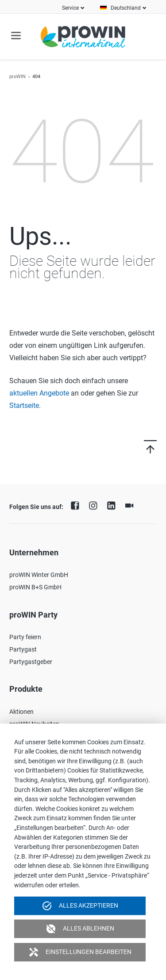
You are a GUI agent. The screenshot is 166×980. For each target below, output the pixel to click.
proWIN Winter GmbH (39, 575)
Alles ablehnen (80, 929)
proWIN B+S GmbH (35, 587)
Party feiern (25, 637)
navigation (16, 36)
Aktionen (21, 712)
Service (70, 8)
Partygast (23, 649)
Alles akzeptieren (80, 906)
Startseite (24, 405)
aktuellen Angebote (39, 393)
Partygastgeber (31, 662)
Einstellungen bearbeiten (80, 952)
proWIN (17, 77)
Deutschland (126, 8)
